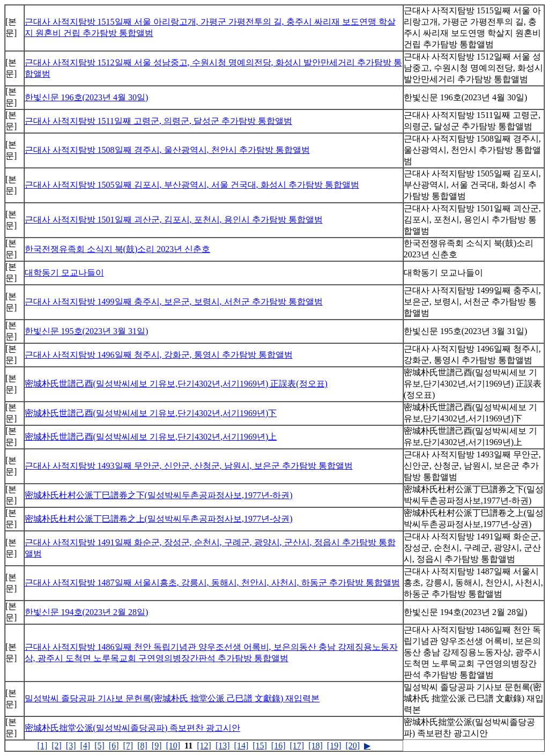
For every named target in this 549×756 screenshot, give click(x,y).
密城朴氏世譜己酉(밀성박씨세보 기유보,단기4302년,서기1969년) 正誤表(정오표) (176, 384)
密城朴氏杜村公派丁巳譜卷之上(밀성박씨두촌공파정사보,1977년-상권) (159, 519)
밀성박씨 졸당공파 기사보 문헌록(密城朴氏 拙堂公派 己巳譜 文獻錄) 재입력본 (172, 698)
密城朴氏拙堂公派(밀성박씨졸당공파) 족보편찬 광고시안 (133, 728)
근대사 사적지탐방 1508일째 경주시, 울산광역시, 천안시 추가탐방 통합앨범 (167, 150)
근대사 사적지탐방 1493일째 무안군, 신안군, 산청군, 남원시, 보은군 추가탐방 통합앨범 (189, 466)
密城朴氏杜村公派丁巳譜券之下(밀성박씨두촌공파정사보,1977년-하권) (159, 495)
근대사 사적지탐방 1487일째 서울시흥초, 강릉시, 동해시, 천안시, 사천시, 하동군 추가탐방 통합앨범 (212, 583)
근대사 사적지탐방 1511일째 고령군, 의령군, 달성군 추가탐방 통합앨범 (158, 121)
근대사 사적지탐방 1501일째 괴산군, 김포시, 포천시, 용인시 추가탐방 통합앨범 (174, 220)
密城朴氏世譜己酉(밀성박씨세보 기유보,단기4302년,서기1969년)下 (151, 413)
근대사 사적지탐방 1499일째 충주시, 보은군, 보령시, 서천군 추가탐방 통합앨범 (174, 302)
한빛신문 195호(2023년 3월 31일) (87, 331)
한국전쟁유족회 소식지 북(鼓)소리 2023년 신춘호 (118, 249)
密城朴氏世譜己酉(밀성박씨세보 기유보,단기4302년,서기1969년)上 (151, 437)
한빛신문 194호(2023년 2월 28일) (87, 612)
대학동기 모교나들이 (64, 273)
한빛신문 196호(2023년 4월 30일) (87, 97)
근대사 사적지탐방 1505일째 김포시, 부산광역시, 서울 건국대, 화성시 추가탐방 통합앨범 (192, 185)
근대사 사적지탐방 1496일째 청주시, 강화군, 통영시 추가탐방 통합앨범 (159, 355)
